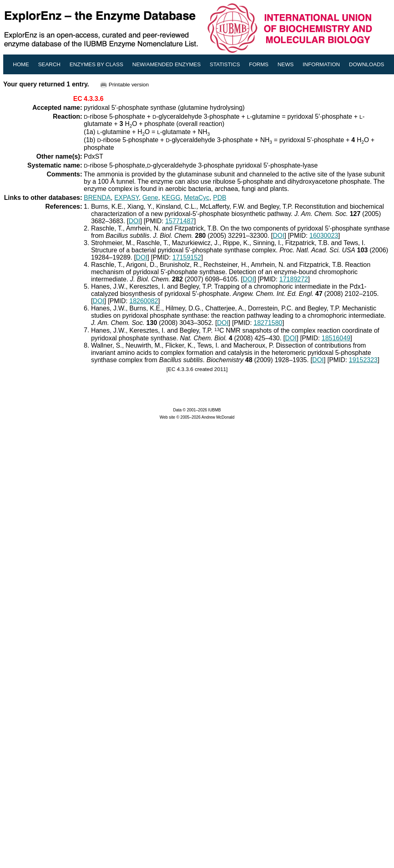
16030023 (324, 236)
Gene (150, 198)
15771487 (180, 221)
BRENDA (97, 198)
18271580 (268, 323)
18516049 (336, 338)
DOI (134, 221)
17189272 (294, 279)
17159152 (187, 257)
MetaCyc (197, 198)
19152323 (363, 360)
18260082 (144, 301)
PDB (220, 198)
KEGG (171, 198)
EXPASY (126, 198)
